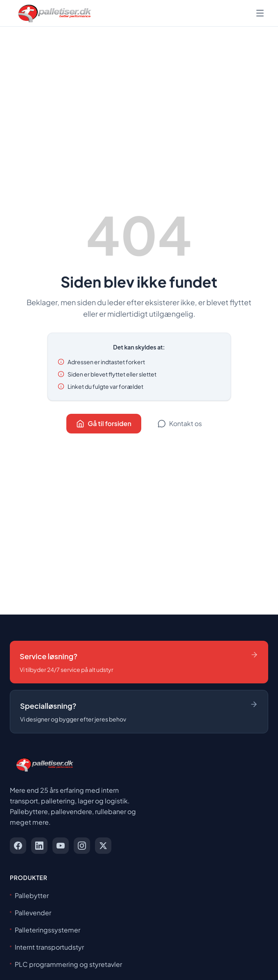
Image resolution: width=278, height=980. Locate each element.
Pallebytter (29, 895)
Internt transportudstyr (47, 947)
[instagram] (82, 846)
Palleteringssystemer (45, 930)
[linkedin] (39, 846)
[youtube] (61, 846)
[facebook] (18, 846)
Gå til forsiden (104, 423)
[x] (103, 846)
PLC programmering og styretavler (66, 964)
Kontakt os (180, 423)
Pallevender (31, 913)
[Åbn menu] (260, 13)
